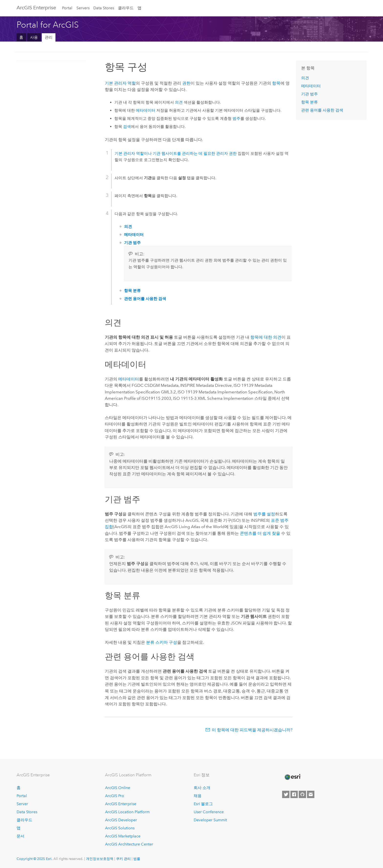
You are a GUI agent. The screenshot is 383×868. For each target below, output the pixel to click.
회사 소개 (202, 787)
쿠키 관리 (123, 858)
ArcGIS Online (118, 787)
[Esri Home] (292, 777)
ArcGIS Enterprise (36, 8)
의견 (179, 102)
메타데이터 (146, 110)
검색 (127, 127)
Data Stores (104, 8)
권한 (186, 83)
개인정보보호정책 (100, 858)
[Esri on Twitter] (286, 794)
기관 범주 (309, 94)
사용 (34, 37)
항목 (276, 83)
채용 (198, 796)
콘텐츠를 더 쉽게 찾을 (260, 533)
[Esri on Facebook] (294, 794)
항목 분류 (309, 102)
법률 (137, 858)
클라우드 (126, 8)
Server (22, 803)
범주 (236, 118)
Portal (67, 8)
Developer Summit (210, 819)
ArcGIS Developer (121, 819)
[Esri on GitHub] (302, 794)
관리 (49, 37)
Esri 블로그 (203, 803)
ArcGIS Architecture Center (129, 844)
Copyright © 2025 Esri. (35, 858)
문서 (21, 836)
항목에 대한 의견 (266, 337)
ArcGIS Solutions (120, 828)
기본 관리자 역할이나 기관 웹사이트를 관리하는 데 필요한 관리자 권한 (176, 153)
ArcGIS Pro (115, 796)
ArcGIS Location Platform (127, 811)
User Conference (209, 811)
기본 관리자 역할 (120, 83)
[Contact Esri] (311, 794)
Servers (83, 8)
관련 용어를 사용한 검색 (322, 110)
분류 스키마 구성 (162, 642)
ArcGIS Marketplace (123, 836)
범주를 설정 (264, 514)
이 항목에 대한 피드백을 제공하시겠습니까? (252, 729)
